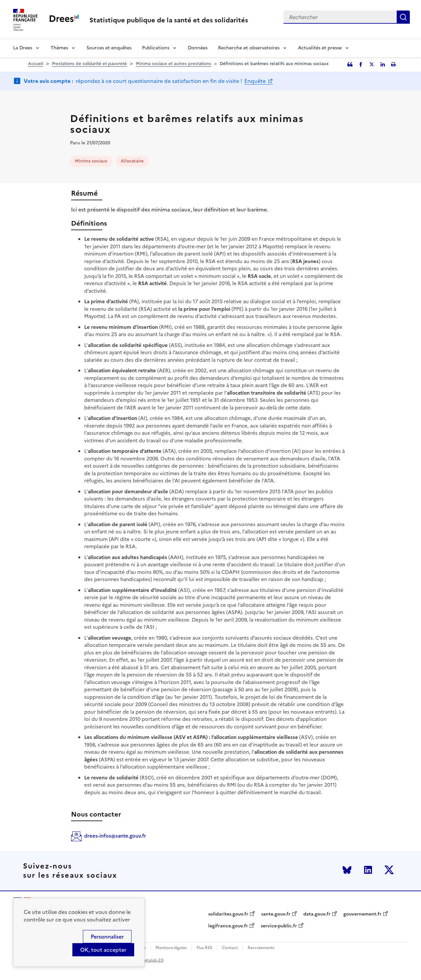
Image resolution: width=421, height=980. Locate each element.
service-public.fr (279, 926)
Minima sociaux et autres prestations (173, 64)
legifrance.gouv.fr (228, 926)
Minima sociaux (91, 161)
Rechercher (403, 17)
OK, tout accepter (103, 950)
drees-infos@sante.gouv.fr (115, 836)
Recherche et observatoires (249, 48)
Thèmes (59, 48)
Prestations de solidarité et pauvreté (89, 64)
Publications (156, 48)
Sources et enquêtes (109, 48)
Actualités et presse (320, 48)
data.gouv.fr (317, 914)
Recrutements (261, 948)
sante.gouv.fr (276, 914)
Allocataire (132, 161)
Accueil (36, 64)
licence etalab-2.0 (147, 960)
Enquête (256, 81)
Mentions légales (171, 948)
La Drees (23, 48)
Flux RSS (204, 948)
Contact (230, 948)
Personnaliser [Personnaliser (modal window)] (107, 937)
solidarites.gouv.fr (228, 914)
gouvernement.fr (362, 914)
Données (198, 48)
